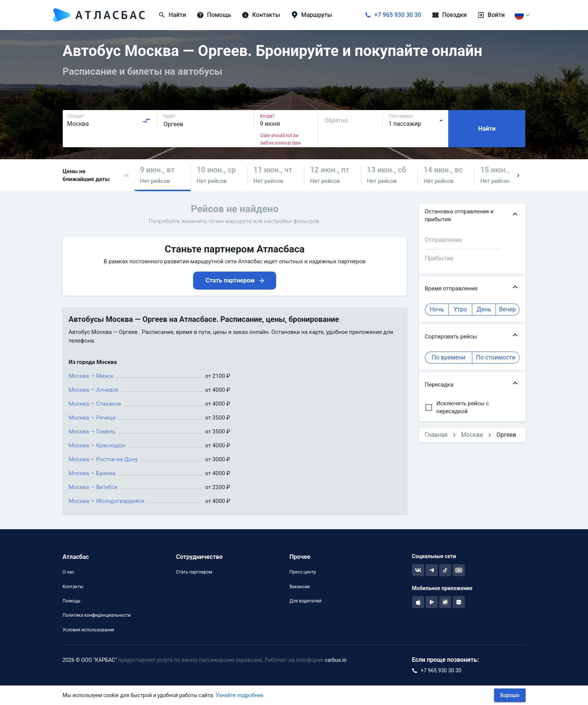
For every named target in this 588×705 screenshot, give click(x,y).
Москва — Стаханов (95, 404)
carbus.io (336, 660)
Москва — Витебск (93, 487)
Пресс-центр (302, 572)
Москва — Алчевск (94, 390)
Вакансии (299, 587)
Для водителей (305, 601)
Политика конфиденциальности (97, 615)
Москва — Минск (91, 376)
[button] (127, 175)
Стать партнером (194, 572)
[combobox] (109, 121)
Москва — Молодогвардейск (107, 501)
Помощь (72, 601)
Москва (472, 435)
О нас (69, 572)
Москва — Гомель (92, 432)
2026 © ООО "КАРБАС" (90, 660)
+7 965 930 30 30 (398, 15)
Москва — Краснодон (97, 445)
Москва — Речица (92, 418)
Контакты (73, 587)
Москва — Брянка (92, 473)
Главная (436, 435)
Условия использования (89, 630)
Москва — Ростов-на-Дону (103, 459)
